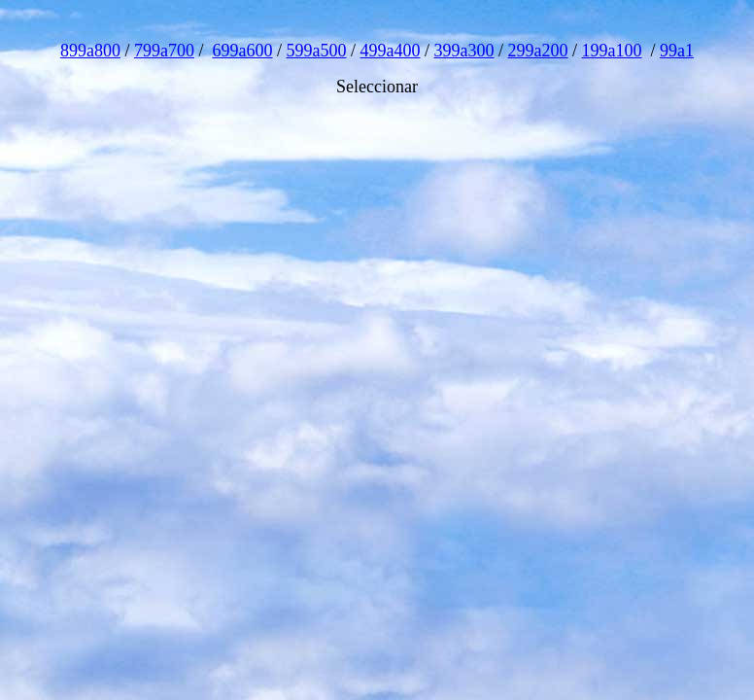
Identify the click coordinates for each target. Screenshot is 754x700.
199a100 (612, 51)
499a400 (391, 51)
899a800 (90, 51)
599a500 (316, 51)
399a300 (464, 51)
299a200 (538, 51)
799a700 (164, 51)
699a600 (242, 51)
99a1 (677, 51)
